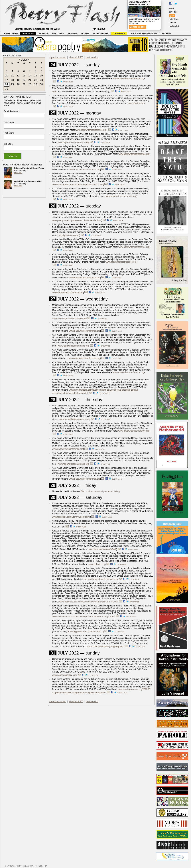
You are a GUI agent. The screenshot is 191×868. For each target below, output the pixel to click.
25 (12, 84)
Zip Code (8, 144)
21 (30, 80)
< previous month (58, 57)
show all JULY (76, 57)
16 (41, 76)
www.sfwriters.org (136, 103)
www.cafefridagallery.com (64, 675)
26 (18, 84)
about (172, 8)
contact (172, 23)
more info (18, 173)
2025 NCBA (28, 34)
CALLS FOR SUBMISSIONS (143, 34)
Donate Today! (137, 27)
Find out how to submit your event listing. (100, 491)
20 (24, 80)
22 (36, 80)
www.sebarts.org (97, 564)
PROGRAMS (101, 34)
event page (68, 82)
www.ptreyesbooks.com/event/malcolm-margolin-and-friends (89, 602)
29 (36, 84)
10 (7, 76)
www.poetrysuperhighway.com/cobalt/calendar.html (77, 220)
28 (30, 84)
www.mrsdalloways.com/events (74, 419)
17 (7, 80)
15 (36, 76)
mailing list (174, 26)
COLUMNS (43, 34)
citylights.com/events (69, 235)
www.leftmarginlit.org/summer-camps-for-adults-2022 (78, 185)
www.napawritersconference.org (128, 78)
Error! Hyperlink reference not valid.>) (86, 632)
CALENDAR (119, 34)
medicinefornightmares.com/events (69, 319)
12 (18, 76)
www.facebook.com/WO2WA (102, 549)
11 (12, 76)
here (54, 92)
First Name (9, 122)
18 (12, 80)
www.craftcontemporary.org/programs (105, 646)
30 (41, 84)
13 (24, 76)
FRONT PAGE (11, 34)
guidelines (174, 19)
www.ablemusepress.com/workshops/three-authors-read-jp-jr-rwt (83, 617)
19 (18, 80)
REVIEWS (73, 34)
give (172, 15)
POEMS (85, 34)
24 (7, 84)
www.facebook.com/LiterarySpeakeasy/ (71, 517)
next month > (92, 57)
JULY (24, 60)
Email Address (12, 111)
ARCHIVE (166, 34)
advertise (173, 12)
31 (7, 89)
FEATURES (58, 34)
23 (41, 80)
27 (24, 84)
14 (30, 76)
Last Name (9, 133)
